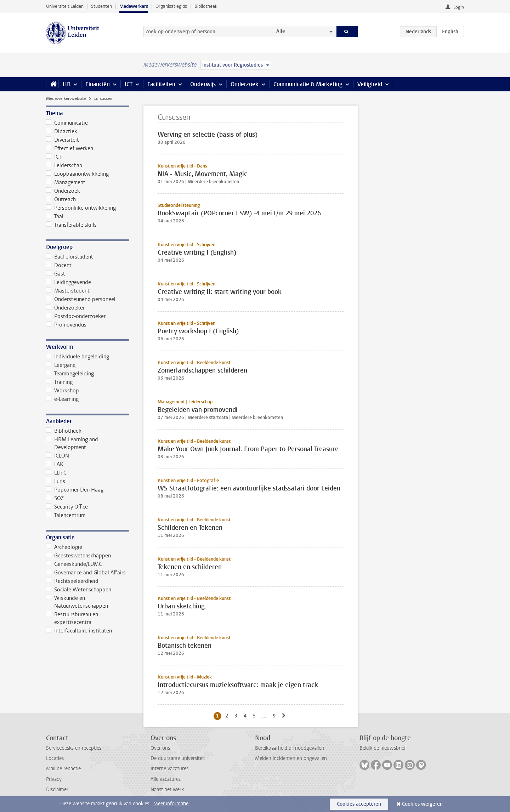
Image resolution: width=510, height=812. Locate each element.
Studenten (101, 6)
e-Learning (62, 399)
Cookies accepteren (359, 804)
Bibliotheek (206, 6)
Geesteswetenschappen (78, 556)
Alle (281, 31)
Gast (56, 274)
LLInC (56, 473)
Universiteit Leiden (65, 6)
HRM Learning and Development (72, 443)
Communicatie (67, 123)
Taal (55, 216)
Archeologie (64, 547)
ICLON (58, 456)
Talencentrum (66, 515)
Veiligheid (370, 84)
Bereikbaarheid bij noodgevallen (290, 748)
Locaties (55, 758)
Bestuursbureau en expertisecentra (72, 618)
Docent (59, 265)
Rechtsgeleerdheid (72, 581)
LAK (55, 464)
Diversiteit (63, 140)
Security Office (67, 507)
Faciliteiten (161, 84)
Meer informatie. (172, 804)
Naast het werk (167, 790)
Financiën (98, 84)
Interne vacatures (169, 769)
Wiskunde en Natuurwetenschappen (77, 602)
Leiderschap (64, 165)
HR (67, 84)
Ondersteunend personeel (81, 299)
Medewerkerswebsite (66, 98)
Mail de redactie (63, 769)
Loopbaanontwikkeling (77, 174)
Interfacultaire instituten (79, 631)
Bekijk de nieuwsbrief (383, 748)
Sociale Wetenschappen (79, 590)
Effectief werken (70, 148)
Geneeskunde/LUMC (74, 564)
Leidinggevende (69, 282)
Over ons (160, 748)
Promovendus (66, 325)
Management (66, 182)
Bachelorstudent (70, 257)
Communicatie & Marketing (308, 84)
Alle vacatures (166, 779)
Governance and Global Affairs (86, 573)
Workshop (63, 391)
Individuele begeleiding (78, 357)
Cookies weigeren (422, 804)
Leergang (61, 365)
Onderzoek (245, 84)
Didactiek (62, 131)
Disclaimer (57, 790)
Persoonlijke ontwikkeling (81, 208)
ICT (129, 84)
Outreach (61, 199)
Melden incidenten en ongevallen (291, 758)
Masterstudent (68, 291)
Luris (56, 481)
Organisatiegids (171, 6)
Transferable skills (71, 225)
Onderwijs (203, 84)
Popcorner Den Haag (75, 490)
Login (459, 7)
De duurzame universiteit (178, 758)
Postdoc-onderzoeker (76, 316)
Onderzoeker (65, 308)
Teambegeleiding (70, 374)
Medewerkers (134, 6)
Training (59, 382)
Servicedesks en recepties (74, 748)
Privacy (54, 779)
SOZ (55, 498)
